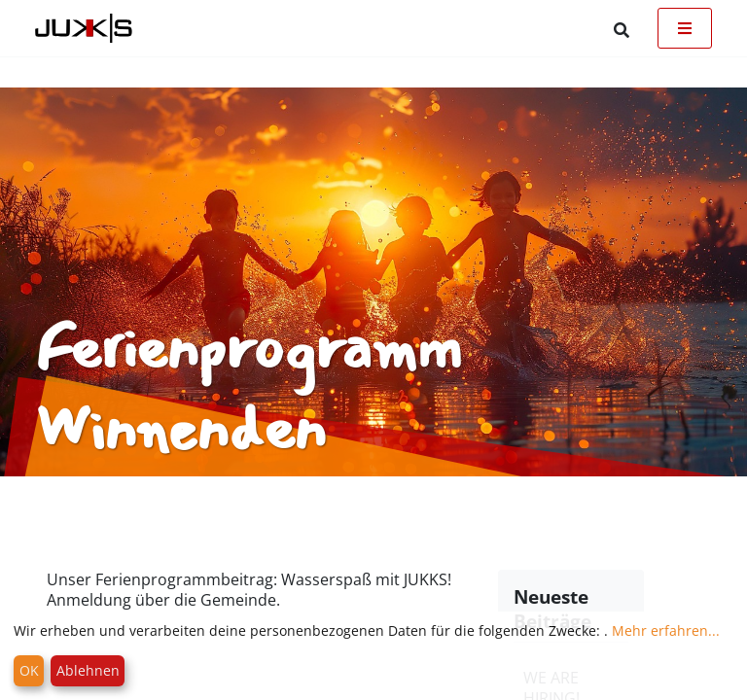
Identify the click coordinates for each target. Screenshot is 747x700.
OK (29, 670)
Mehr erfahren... (666, 630)
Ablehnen (88, 670)
